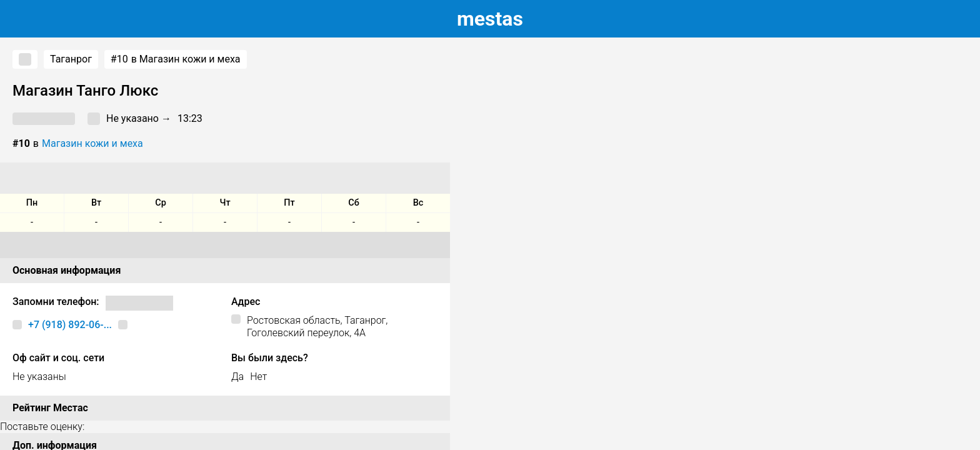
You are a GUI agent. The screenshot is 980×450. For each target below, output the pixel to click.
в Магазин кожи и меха (176, 59)
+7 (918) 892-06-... (70, 325)
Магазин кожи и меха (92, 143)
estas (490, 19)
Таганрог (71, 59)
